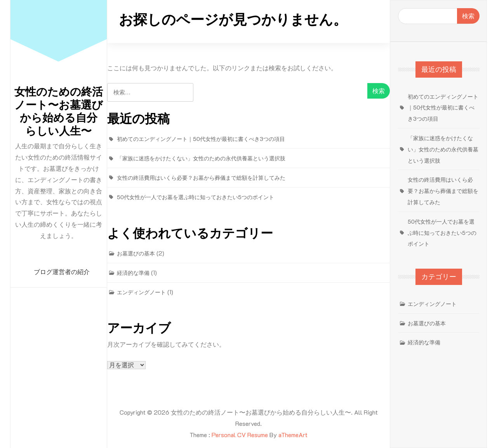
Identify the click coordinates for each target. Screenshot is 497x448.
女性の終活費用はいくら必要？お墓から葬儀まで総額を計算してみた (201, 178)
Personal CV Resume (240, 435)
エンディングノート (141, 292)
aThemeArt (293, 435)
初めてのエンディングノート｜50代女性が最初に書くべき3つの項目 (201, 139)
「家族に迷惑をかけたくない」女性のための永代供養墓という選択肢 (201, 158)
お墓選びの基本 (136, 253)
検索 (468, 16)
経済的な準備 (133, 273)
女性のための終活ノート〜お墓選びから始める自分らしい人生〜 (59, 111)
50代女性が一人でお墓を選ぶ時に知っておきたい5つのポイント (195, 197)
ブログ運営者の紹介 (62, 272)
